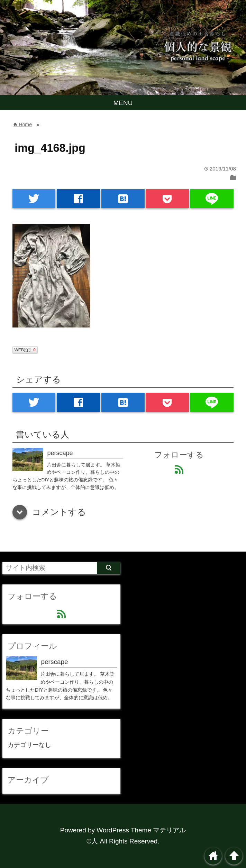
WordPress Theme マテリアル (141, 830)
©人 (92, 841)
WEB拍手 (25, 350)
